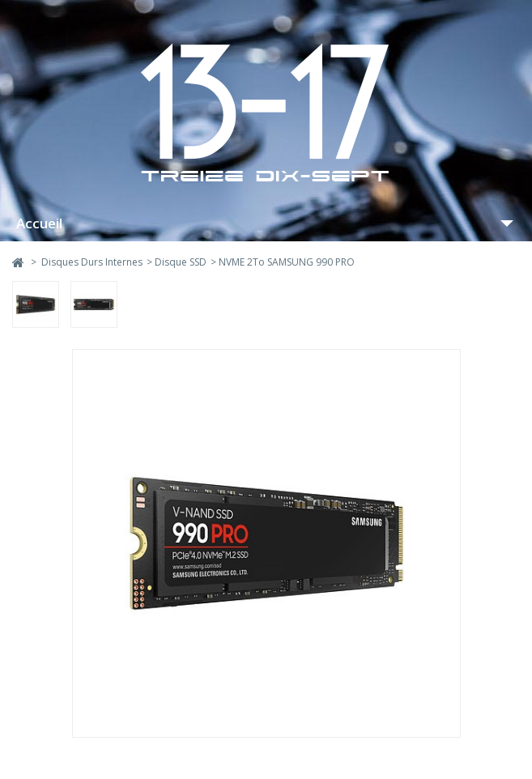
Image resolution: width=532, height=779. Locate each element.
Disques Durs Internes (92, 262)
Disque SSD (181, 262)
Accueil (39, 223)
